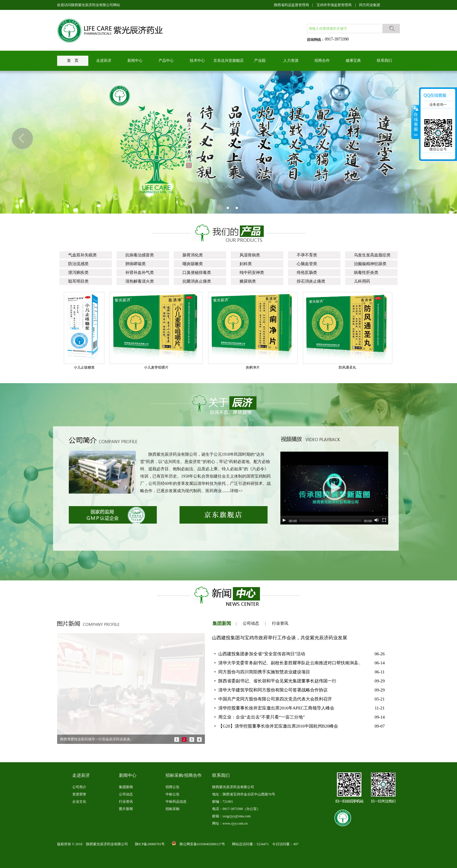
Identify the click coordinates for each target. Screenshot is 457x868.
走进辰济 (104, 60)
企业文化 (79, 802)
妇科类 (246, 264)
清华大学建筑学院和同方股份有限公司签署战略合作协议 (273, 690)
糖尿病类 (248, 281)
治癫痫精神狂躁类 (370, 264)
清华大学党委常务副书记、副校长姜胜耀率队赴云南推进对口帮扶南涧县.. (289, 663)
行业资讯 (280, 623)
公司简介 (79, 787)
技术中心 (197, 60)
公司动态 (251, 623)
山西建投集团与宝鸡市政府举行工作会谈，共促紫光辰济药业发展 (280, 638)
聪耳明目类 (78, 281)
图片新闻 (126, 809)
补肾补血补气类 (140, 273)
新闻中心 (135, 60)
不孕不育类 (307, 255)
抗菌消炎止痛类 (197, 281)
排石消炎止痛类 (311, 281)
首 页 (73, 60)
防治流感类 (78, 264)
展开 (415, 122)
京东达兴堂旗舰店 (228, 60)
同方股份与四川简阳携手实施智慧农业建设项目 (264, 672)
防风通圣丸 (351, 367)
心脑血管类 (307, 264)
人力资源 (291, 60)
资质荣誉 (79, 794)
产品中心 (166, 60)
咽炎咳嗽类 (193, 264)
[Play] (284, 520)
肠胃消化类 (193, 255)
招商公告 (173, 787)
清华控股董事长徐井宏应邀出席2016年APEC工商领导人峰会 (276, 708)
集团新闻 (222, 623)
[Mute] (377, 520)
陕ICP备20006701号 (150, 844)
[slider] (331, 520)
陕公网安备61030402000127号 (202, 844)
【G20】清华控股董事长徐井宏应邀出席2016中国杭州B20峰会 (278, 726)
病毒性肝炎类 (366, 273)
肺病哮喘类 (136, 264)
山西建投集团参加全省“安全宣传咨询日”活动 (262, 654)
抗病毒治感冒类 (140, 255)
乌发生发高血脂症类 (372, 255)
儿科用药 (362, 281)
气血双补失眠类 (82, 255)
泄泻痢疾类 (78, 273)
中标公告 (173, 794)
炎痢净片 (256, 367)
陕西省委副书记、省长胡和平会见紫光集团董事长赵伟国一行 (277, 681)
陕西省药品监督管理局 (291, 5)
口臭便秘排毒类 (197, 273)
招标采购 (173, 809)
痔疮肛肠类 (307, 273)
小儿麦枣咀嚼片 (160, 367)
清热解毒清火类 (140, 281)
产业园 (260, 60)
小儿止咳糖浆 (88, 367)
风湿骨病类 (250, 255)
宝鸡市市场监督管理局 (334, 5)
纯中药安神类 (252, 273)
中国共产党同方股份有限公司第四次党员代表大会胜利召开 (275, 699)
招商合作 (322, 60)
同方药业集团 (370, 5)
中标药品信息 (176, 802)
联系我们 (384, 60)
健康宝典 (353, 60)
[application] (334, 488)
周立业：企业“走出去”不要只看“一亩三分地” (262, 717)
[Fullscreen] (384, 520)
